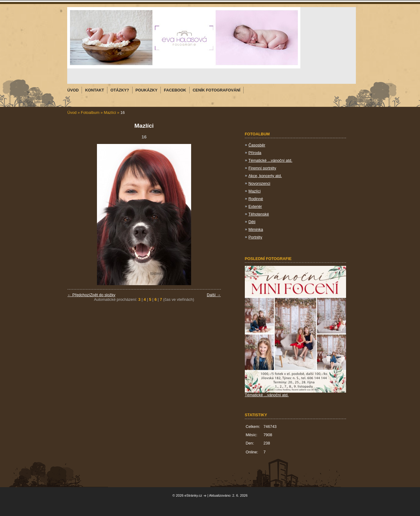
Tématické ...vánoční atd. (270, 160)
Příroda (255, 153)
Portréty (255, 237)
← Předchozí (79, 295)
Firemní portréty (262, 168)
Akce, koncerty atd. (265, 176)
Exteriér (255, 206)
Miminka (256, 229)
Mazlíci (110, 113)
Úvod (72, 113)
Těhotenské (259, 214)
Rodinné (256, 199)
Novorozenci (259, 183)
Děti (252, 222)
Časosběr (257, 145)
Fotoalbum (90, 113)
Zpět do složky (103, 295)
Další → (214, 295)
